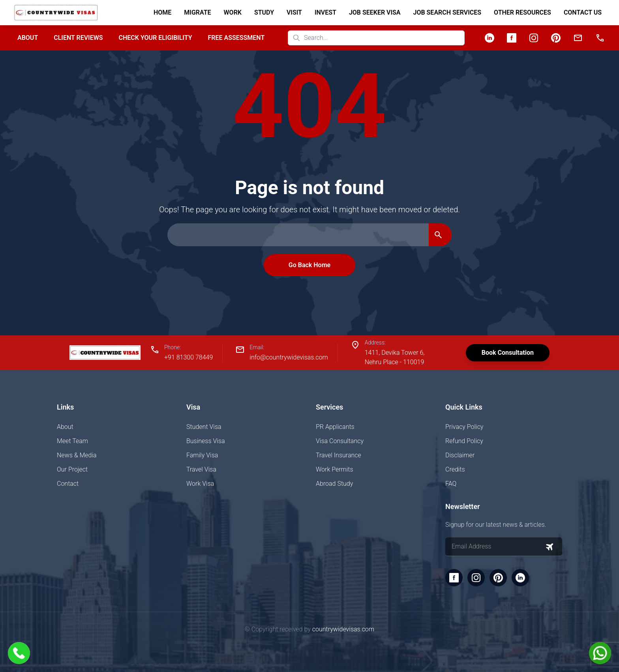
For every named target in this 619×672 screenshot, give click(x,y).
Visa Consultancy (340, 441)
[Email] (578, 38)
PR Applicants (335, 427)
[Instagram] (534, 38)
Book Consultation (508, 353)
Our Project (72, 469)
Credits (455, 469)
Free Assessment (236, 38)
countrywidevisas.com (343, 629)
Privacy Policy (464, 427)
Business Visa (206, 441)
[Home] (56, 13)
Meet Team (72, 441)
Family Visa (202, 455)
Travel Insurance (339, 455)
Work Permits (335, 469)
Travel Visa (201, 469)
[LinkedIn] (490, 38)
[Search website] (376, 38)
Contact (68, 484)
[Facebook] (512, 38)
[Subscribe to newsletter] (550, 547)
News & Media (77, 455)
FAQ (451, 484)
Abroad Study (334, 484)
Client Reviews (78, 38)
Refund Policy (464, 441)
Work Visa (200, 484)
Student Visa (204, 427)
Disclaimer (460, 455)
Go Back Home (309, 265)
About (28, 38)
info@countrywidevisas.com (289, 357)
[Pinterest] (556, 38)
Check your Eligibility (155, 38)
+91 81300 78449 (189, 357)
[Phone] (600, 38)
